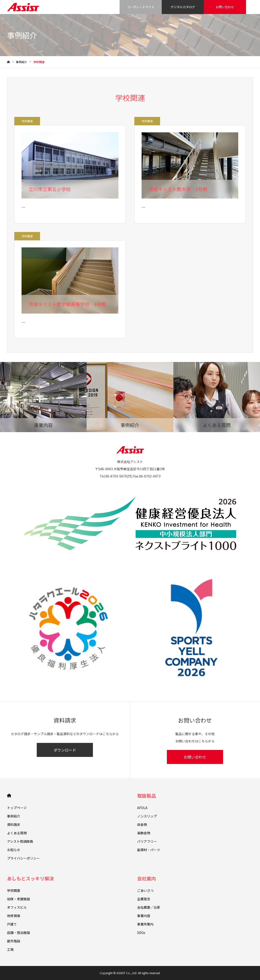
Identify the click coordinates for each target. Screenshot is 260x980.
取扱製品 (146, 796)
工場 (10, 949)
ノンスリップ (147, 816)
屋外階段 (14, 941)
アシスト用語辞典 (20, 841)
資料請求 (14, 825)
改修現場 (14, 916)
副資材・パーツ (149, 850)
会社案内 (146, 878)
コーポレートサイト (141, 7)
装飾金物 (144, 833)
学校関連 (27, 121)
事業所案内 (145, 924)
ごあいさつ (145, 890)
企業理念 (144, 899)
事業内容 (144, 916)
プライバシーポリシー (23, 858)
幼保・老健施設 (18, 899)
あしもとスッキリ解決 (30, 878)
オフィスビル (17, 907)
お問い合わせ (225, 7)
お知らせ (14, 850)
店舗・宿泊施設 (18, 933)
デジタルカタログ (183, 7)
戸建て (12, 924)
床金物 (142, 825)
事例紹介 (14, 816)
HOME (9, 796)
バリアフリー (147, 841)
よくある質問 (17, 833)
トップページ (17, 808)
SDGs (141, 933)
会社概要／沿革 (149, 907)
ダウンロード (65, 750)
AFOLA (142, 808)
